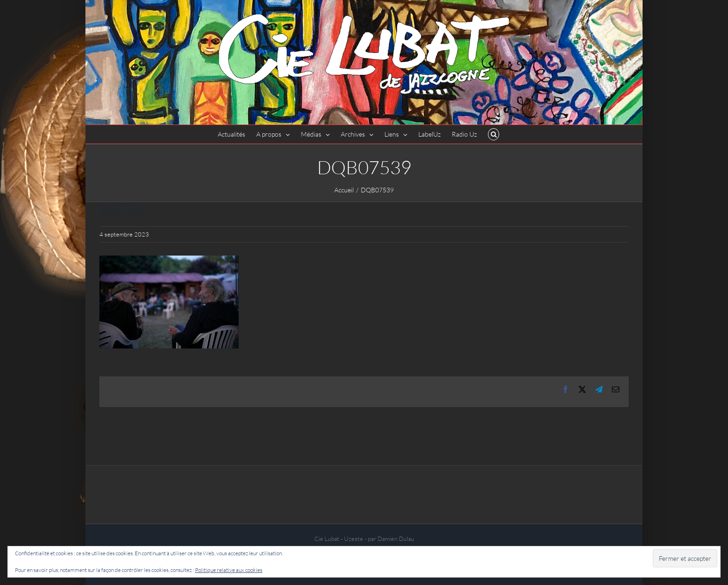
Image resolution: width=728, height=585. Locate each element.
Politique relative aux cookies (229, 570)
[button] (494, 134)
